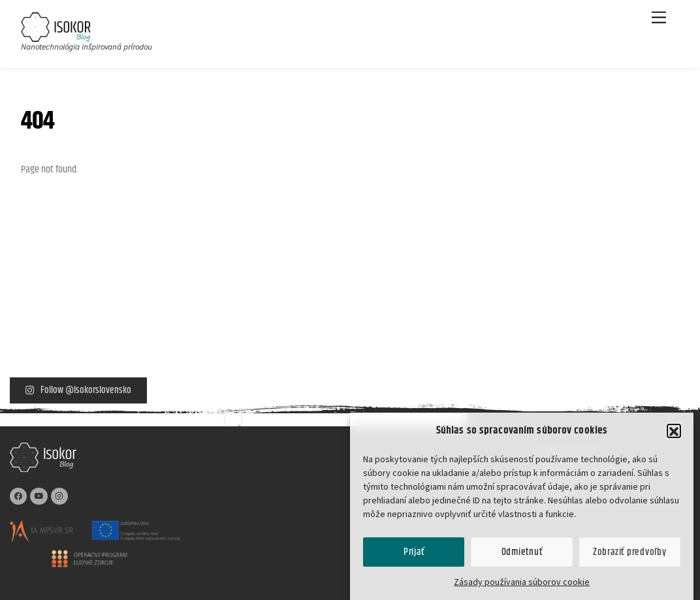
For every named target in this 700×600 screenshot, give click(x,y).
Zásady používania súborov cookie (522, 589)
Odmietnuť (522, 559)
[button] (674, 438)
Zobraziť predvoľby (630, 559)
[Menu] (659, 18)
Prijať (414, 559)
